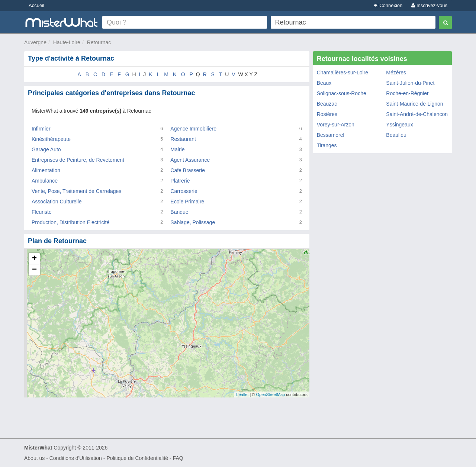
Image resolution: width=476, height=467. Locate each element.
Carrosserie (184, 191)
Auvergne (35, 42)
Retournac (99, 42)
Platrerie (180, 181)
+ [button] (34, 259)
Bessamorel (331, 135)
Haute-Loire (67, 42)
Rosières (327, 114)
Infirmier (41, 129)
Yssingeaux (399, 125)
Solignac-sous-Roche (342, 93)
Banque (179, 212)
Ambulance (45, 181)
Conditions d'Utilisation (76, 458)
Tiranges (327, 145)
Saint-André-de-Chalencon (417, 114)
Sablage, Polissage (193, 222)
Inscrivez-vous (429, 5)
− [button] (34, 270)
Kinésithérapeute (51, 139)
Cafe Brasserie (188, 170)
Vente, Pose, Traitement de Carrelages (76, 191)
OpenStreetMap (270, 394)
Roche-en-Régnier (407, 93)
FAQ (178, 458)
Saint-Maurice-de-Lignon (414, 104)
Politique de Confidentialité (137, 458)
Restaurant (183, 139)
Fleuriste (42, 212)
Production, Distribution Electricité (70, 222)
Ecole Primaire (187, 202)
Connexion (388, 5)
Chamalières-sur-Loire (343, 73)
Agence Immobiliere (193, 129)
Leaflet (242, 394)
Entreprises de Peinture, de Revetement (78, 160)
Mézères (396, 73)
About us (34, 458)
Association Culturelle (57, 202)
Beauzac (327, 104)
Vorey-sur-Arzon (336, 125)
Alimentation (46, 170)
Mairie (177, 149)
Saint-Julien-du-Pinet (410, 83)
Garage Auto (46, 149)
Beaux (324, 83)
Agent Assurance (190, 160)
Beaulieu (396, 135)
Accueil (36, 5)
